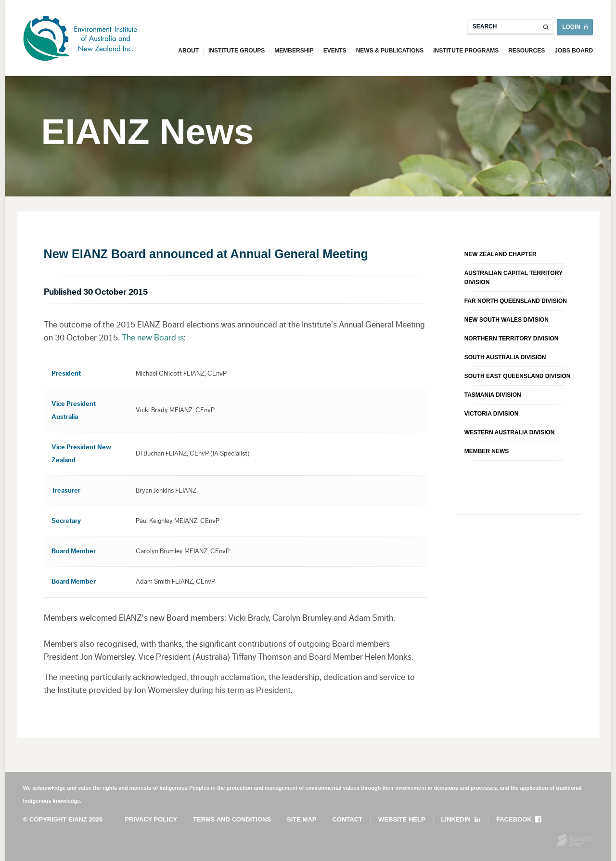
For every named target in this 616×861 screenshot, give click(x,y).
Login (571, 27)
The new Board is (153, 338)
